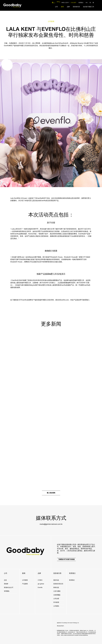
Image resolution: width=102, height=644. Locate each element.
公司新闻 (25, 580)
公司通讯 (56, 606)
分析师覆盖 (57, 595)
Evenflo (40, 587)
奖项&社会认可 (9, 587)
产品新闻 (25, 584)
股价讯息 (56, 580)
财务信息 (56, 587)
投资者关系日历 (58, 584)
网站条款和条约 (60, 626)
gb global (41, 584)
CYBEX (40, 580)
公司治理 (56, 599)
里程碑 (6, 584)
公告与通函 (57, 591)
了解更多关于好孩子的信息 (66, 559)
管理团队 (7, 591)
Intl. (87, 3)
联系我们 (81, 3)
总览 (5, 580)
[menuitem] (56, 7)
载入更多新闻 (51, 493)
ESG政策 (56, 602)
